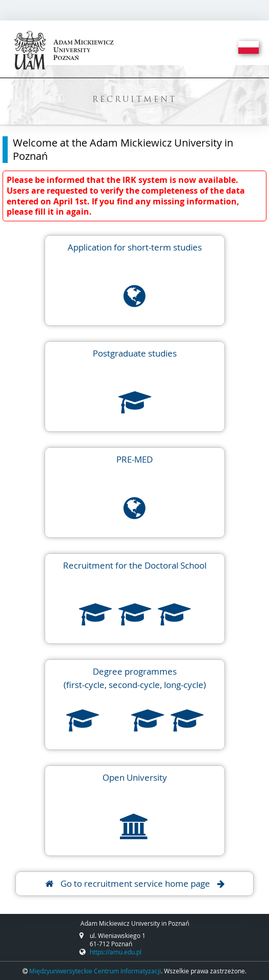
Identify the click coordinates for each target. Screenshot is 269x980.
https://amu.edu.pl (116, 952)
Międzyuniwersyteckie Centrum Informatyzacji (95, 971)
